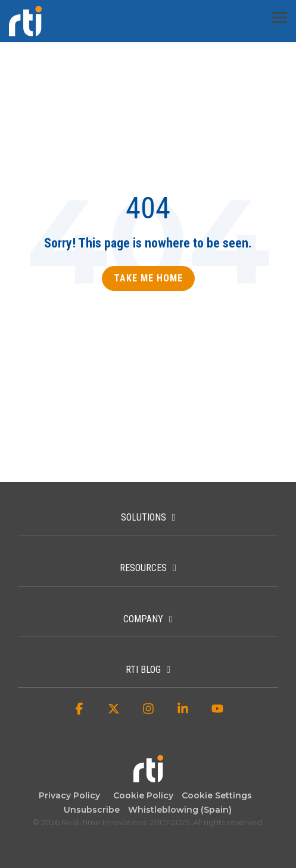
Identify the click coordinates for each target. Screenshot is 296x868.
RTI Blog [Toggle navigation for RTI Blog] (143, 670)
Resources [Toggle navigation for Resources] (143, 568)
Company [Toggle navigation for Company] (143, 619)
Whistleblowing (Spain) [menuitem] (180, 810)
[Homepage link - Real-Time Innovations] (148, 777)
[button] (279, 17)
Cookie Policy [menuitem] (141, 795)
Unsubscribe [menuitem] (89, 810)
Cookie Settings (217, 795)
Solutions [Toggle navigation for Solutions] (144, 517)
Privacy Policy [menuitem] (69, 795)
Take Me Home (148, 278)
